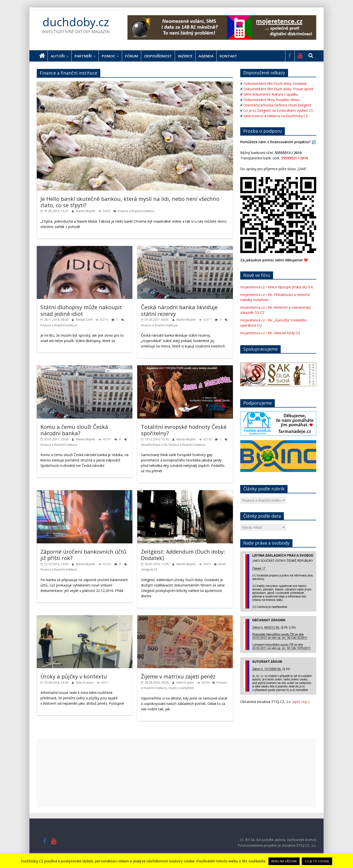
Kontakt (228, 56)
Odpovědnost (158, 56)
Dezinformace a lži (154, 445)
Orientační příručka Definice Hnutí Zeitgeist (277, 105)
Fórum (132, 56)
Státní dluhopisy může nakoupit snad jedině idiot (81, 310)
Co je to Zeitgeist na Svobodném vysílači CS (278, 110)
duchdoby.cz (76, 22)
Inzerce (185, 56)
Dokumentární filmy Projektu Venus (272, 100)
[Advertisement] (176, 773)
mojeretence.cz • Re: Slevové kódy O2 (270, 333)
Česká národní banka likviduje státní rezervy (179, 310)
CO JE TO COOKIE (317, 861)
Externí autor (85, 683)
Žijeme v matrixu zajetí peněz (178, 676)
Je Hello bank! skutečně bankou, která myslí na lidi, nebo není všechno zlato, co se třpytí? (130, 202)
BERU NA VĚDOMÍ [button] (284, 861)
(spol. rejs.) (301, 702)
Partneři (83, 56)
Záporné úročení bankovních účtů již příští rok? (83, 555)
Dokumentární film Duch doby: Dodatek (275, 83)
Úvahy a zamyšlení (181, 688)
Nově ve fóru (257, 275)
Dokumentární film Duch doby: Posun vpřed (278, 89)
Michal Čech (85, 320)
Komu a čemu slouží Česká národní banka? (74, 430)
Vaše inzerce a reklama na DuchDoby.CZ (276, 116)
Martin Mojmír (86, 211)
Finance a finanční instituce (136, 211)
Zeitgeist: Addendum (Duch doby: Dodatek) (183, 555)
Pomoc (108, 56)
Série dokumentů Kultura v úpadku (271, 94)
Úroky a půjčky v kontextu (74, 676)
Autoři (58, 56)
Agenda (206, 56)
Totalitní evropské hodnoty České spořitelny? (184, 430)
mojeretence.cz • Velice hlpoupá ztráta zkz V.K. (277, 287)
